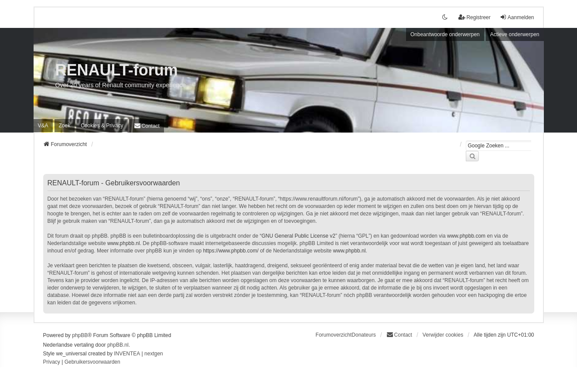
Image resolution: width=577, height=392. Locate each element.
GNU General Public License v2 (298, 236)
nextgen (154, 354)
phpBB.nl (118, 345)
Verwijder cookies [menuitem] (443, 335)
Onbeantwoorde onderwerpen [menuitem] (445, 34)
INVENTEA (127, 354)
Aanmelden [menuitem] (517, 17)
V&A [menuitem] (43, 126)
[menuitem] (102, 126)
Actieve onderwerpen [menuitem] (515, 34)
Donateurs (364, 335)
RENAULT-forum (117, 70)
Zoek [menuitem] (65, 126)
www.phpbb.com (466, 236)
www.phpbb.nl (124, 243)
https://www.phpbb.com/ (230, 251)
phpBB (80, 335)
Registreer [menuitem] (474, 17)
